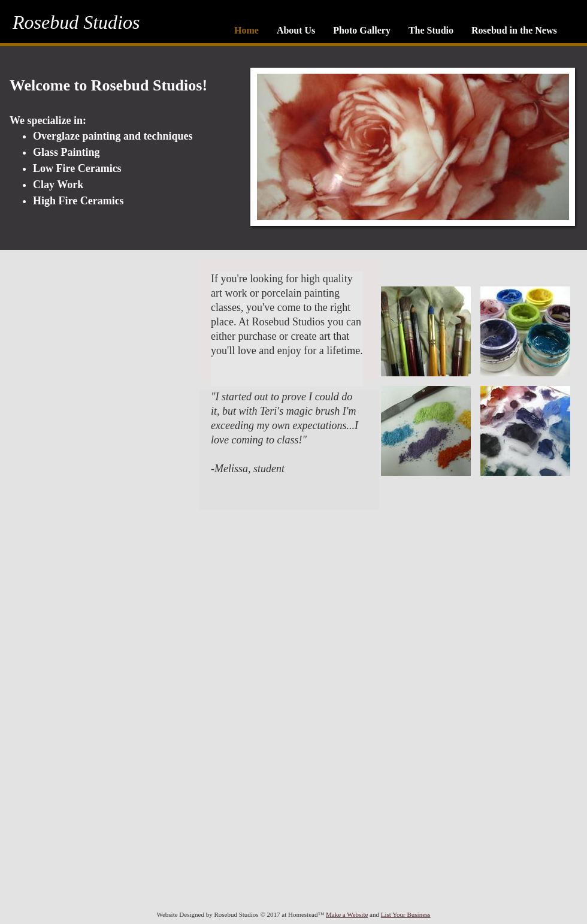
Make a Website (347, 914)
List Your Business (406, 914)
